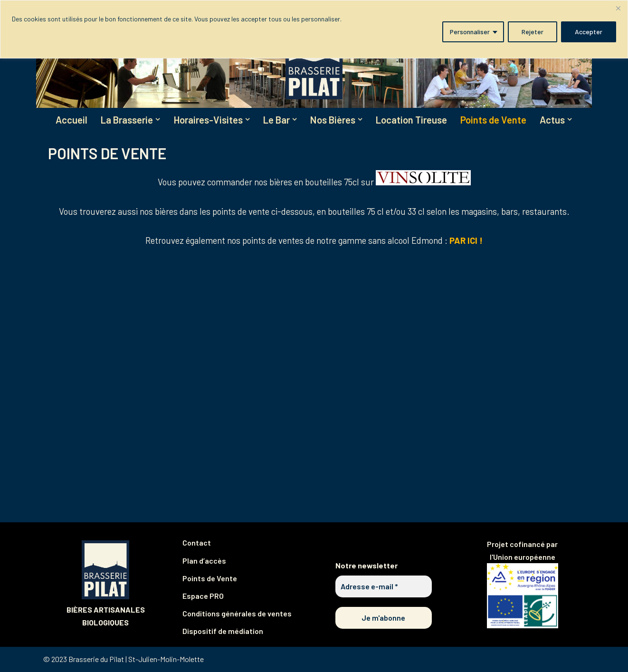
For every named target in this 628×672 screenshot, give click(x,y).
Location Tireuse (415, 120)
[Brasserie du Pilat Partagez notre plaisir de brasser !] (314, 64)
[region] (314, 29)
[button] (155, 120)
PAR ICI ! (466, 241)
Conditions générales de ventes (237, 614)
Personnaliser (470, 32)
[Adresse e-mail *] (384, 587)
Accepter (589, 32)
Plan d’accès (204, 561)
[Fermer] (618, 8)
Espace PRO (203, 597)
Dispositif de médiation (223, 632)
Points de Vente (498, 120)
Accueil (67, 120)
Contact (197, 543)
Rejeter (533, 32)
